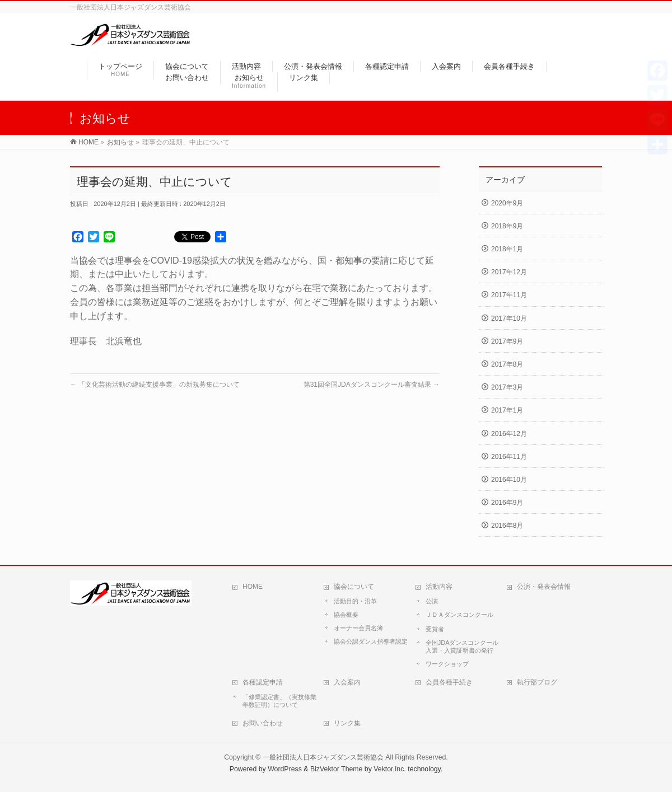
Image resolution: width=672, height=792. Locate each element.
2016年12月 (509, 434)
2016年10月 (509, 480)
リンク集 (347, 723)
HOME (253, 587)
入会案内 (347, 682)
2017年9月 (507, 341)
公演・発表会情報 (544, 587)
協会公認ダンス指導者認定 (371, 641)
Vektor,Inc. (390, 769)
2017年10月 (509, 318)
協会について (354, 587)
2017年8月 (507, 364)
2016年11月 (509, 457)
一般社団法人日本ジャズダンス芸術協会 (323, 757)
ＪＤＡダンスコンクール (459, 615)
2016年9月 (507, 503)
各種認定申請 (263, 682)
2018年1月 (507, 249)
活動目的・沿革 (355, 601)
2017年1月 (507, 410)
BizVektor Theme (337, 769)
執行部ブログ (537, 682)
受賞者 (435, 629)
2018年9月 (507, 226)
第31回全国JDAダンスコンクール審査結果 (372, 385)
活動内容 (439, 587)
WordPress (285, 769)
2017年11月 (509, 295)
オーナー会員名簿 (358, 628)
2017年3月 (507, 387)
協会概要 (346, 615)
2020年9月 (507, 203)
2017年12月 (509, 272)
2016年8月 (507, 526)
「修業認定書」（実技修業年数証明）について (279, 701)
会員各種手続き (449, 682)
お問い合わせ (263, 723)
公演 (432, 601)
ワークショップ (447, 664)
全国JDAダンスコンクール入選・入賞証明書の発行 (462, 646)
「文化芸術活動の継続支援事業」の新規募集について (155, 385)
